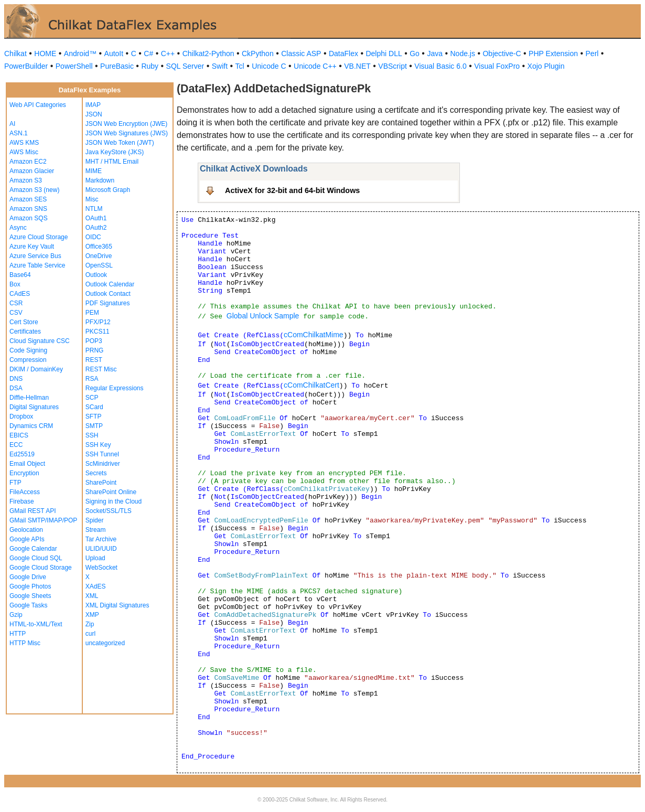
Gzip (16, 615)
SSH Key (98, 445)
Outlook (96, 275)
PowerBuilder (26, 66)
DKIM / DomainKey (36, 369)
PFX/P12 (98, 322)
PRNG (95, 350)
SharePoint (101, 483)
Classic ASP (301, 54)
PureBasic (117, 66)
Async (18, 228)
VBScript (392, 66)
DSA (16, 388)
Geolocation (26, 530)
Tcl (240, 66)
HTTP (18, 634)
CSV (16, 313)
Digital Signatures (34, 407)
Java (435, 54)
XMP (92, 615)
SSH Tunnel (102, 454)
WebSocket (101, 568)
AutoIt (114, 54)
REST (94, 360)
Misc (92, 199)
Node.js (463, 54)
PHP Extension (553, 54)
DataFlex (343, 54)
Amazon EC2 (28, 162)
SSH (92, 435)
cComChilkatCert (311, 385)
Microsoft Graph (108, 190)
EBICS (19, 435)
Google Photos (30, 586)
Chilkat (15, 54)
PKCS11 (98, 332)
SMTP (94, 426)
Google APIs (27, 539)
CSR (16, 303)
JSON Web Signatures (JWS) (127, 133)
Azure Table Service (37, 265)
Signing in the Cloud (114, 501)
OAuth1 (96, 218)
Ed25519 (22, 454)
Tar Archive (101, 539)
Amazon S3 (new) (34, 190)
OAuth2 (96, 228)
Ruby (150, 66)
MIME (94, 171)
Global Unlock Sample (263, 316)
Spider (95, 520)
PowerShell (74, 66)
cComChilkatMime (314, 335)
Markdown (100, 180)
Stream (96, 530)
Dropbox (21, 416)
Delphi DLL (384, 54)
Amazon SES (28, 199)
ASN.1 (19, 133)
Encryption (24, 473)
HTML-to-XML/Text (36, 624)
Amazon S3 (26, 180)
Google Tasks (29, 605)
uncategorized (105, 643)
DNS (16, 379)
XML (92, 596)
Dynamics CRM (31, 426)
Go (415, 54)
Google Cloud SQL (36, 558)
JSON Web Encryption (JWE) (126, 124)
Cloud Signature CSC (40, 341)
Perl (592, 54)
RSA (92, 379)
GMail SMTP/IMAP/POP (43, 520)
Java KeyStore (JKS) (115, 152)
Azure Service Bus (35, 256)
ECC (16, 445)
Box (15, 284)
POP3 (94, 341)
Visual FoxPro (497, 66)
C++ (168, 54)
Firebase (22, 501)
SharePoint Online (111, 492)
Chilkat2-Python (208, 54)
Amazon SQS (29, 218)
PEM (92, 313)
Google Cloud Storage (41, 568)
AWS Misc (24, 152)
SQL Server (185, 66)
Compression (28, 360)
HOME (45, 54)
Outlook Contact (108, 294)
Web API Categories (38, 105)
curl (90, 634)
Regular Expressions (115, 388)
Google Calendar (33, 549)
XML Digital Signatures (117, 605)
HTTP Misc (25, 643)
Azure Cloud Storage (39, 237)
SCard (94, 407)
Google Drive (28, 577)
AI (12, 124)
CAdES (20, 294)
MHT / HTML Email (112, 162)
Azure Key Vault (32, 247)
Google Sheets (30, 596)
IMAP (93, 105)
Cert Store (24, 322)
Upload (95, 558)
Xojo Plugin (546, 66)
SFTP (94, 416)
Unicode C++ (315, 66)
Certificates (25, 332)
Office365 (99, 247)
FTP (15, 483)
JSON (94, 114)
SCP (92, 398)
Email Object (27, 464)
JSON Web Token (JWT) (120, 143)
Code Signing (28, 350)
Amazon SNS (28, 209)
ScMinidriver (103, 464)
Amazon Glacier (32, 171)
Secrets (96, 473)
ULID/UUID (101, 549)
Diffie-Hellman (29, 398)
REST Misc (101, 369)
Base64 (20, 275)
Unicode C (269, 66)
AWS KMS (24, 143)
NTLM (94, 209)
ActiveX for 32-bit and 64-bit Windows (292, 190)
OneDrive (99, 256)
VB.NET (357, 66)
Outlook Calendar (110, 284)
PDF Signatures (108, 303)
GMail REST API (33, 511)
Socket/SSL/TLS (109, 511)
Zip (90, 624)
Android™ (80, 54)
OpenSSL (99, 265)
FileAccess (25, 492)
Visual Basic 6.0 (440, 66)
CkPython (258, 54)
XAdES (96, 586)
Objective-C (502, 54)
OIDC (93, 237)
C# (148, 54)
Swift (220, 66)
